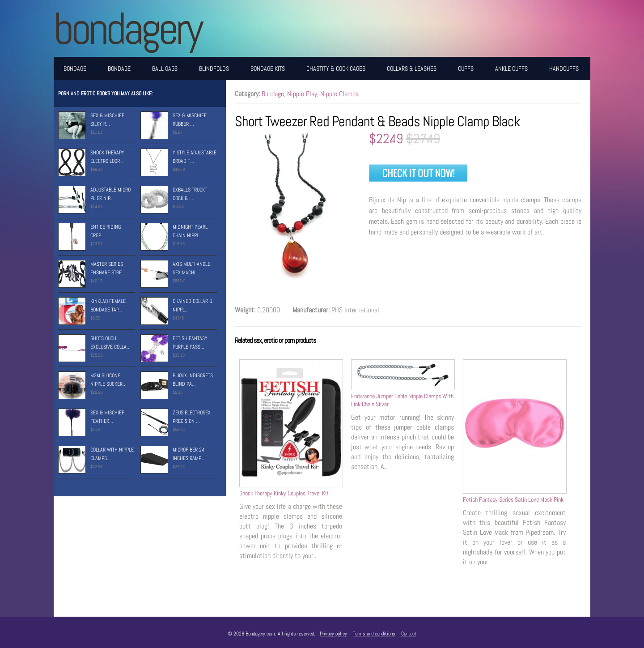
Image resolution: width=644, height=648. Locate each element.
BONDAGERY (127, 28)
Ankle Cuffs (511, 68)
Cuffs (466, 68)
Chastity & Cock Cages (336, 68)
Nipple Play (302, 94)
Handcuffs (564, 68)
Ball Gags (165, 68)
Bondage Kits (268, 68)
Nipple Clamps (339, 94)
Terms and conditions (374, 634)
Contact (409, 634)
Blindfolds (214, 68)
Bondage (75, 68)
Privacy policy (333, 634)
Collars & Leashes (412, 68)
